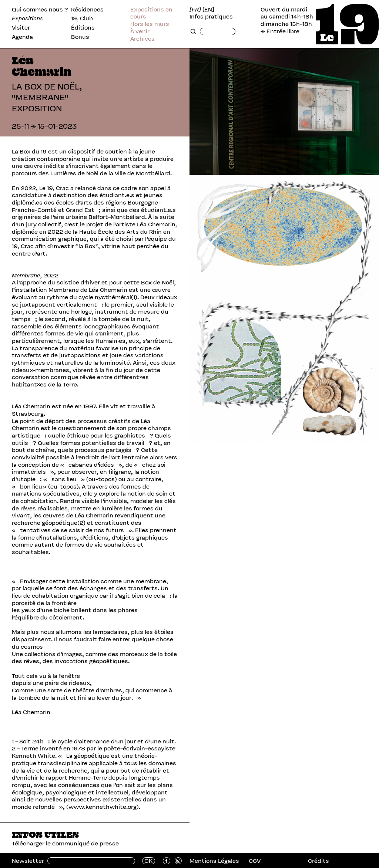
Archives (142, 39)
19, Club (82, 18)
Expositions (27, 18)
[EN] (208, 10)
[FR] (195, 10)
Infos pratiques (211, 17)
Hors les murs (150, 24)
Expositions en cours (151, 13)
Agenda (22, 37)
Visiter (21, 28)
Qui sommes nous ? (40, 10)
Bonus (80, 37)
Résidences (87, 10)
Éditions (83, 28)
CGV (255, 861)
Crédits (318, 861)
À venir (140, 31)
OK (149, 861)
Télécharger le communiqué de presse (65, 843)
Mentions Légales (214, 861)
